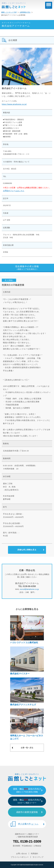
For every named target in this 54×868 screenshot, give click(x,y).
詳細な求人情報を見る (27, 550)
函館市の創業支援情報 (27, 812)
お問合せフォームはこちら (14, 191)
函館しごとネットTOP (9, 12)
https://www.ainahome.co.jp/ (14, 104)
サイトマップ (38, 857)
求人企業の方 (28, 824)
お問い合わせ (22, 854)
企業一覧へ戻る (27, 748)
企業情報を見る (25, 12)
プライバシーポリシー (20, 857)
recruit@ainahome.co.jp (29, 589)
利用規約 (34, 854)
